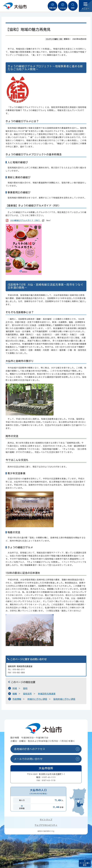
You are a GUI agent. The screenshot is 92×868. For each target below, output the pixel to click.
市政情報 (17, 699)
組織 (15, 694)
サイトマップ (46, 820)
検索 (73, 6)
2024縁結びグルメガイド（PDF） (26, 220)
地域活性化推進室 (47, 694)
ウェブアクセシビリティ (46, 825)
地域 (15, 688)
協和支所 (27, 694)
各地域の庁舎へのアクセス (30, 749)
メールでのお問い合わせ (28, 759)
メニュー (85, 6)
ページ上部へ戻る (85, 864)
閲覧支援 (52, 6)
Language (63, 6)
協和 (25, 688)
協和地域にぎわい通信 (64, 699)
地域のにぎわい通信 (37, 699)
